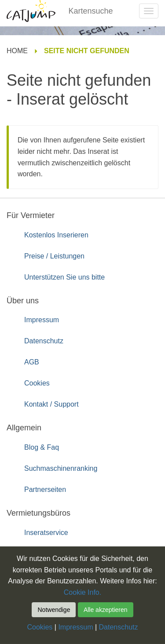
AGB (32, 362)
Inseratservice (46, 533)
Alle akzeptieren (106, 610)
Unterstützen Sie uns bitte (64, 277)
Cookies (37, 383)
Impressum (42, 320)
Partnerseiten (45, 489)
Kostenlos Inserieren (56, 235)
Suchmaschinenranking (61, 468)
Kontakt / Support (51, 404)
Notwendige (54, 610)
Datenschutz (44, 341)
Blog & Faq (42, 447)
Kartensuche (91, 11)
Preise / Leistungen (54, 256)
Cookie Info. (82, 592)
